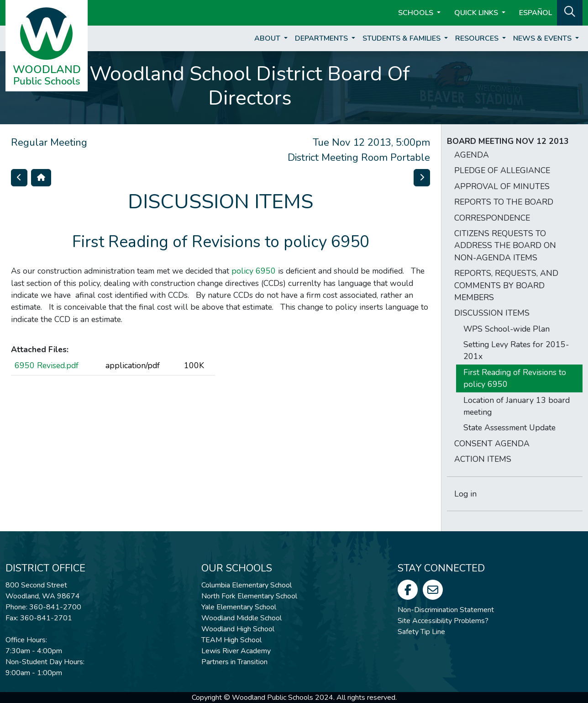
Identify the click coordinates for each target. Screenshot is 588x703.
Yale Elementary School (239, 607)
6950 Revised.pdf (47, 365)
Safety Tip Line (421, 632)
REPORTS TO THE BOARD (504, 202)
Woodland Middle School (241, 618)
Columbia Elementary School (247, 585)
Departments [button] (322, 38)
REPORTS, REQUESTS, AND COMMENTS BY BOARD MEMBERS (506, 285)
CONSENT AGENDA (492, 444)
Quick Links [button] (477, 13)
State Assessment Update (509, 428)
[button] (570, 12)
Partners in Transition (234, 662)
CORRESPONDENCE (492, 218)
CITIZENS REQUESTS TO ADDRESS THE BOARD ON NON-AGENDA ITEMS (505, 246)
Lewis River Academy (236, 651)
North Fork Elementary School (249, 596)
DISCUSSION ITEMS (492, 313)
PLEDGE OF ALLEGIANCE (502, 170)
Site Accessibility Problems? (443, 621)
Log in (465, 494)
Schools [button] (417, 13)
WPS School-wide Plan (507, 329)
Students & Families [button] (402, 38)
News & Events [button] (543, 38)
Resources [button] (478, 38)
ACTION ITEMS (483, 459)
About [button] (268, 38)
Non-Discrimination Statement (446, 610)
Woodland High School (238, 629)
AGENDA (472, 155)
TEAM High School (231, 640)
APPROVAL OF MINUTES (502, 186)
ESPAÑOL (535, 13)
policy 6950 (254, 271)
